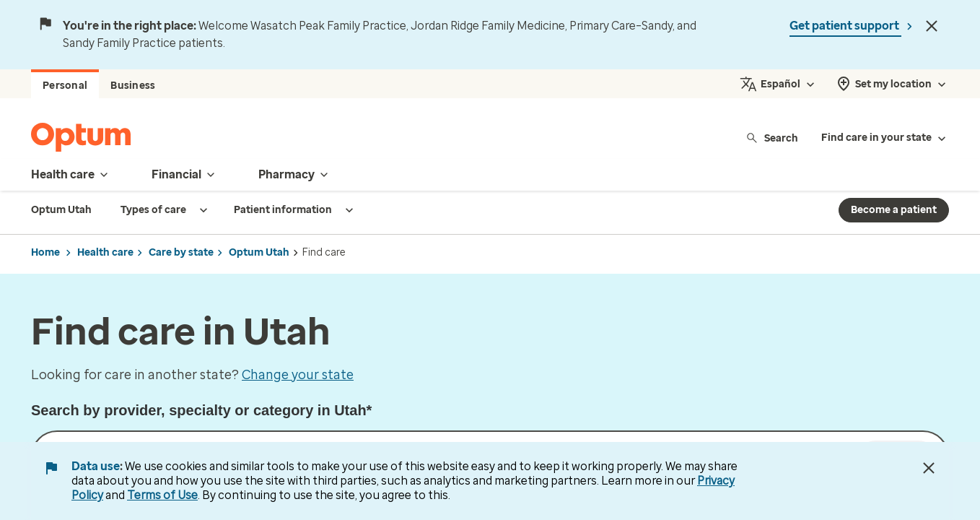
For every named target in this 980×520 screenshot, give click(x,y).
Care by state (181, 252)
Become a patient (894, 210)
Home (45, 252)
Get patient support (845, 26)
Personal (65, 86)
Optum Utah (259, 252)
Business (133, 86)
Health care (105, 252)
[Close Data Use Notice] (929, 468)
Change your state (298, 375)
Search (772, 138)
